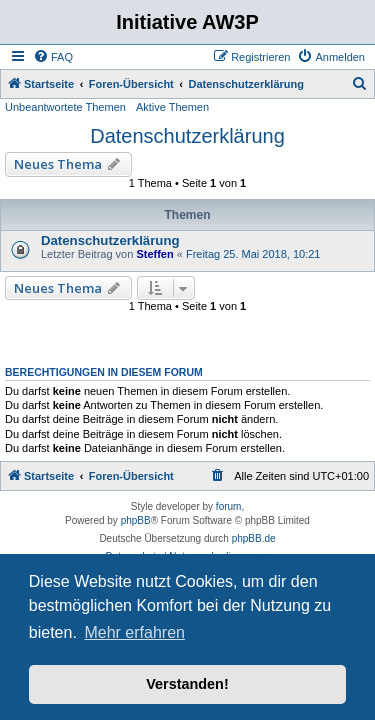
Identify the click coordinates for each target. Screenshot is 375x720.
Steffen (154, 254)
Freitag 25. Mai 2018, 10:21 (253, 254)
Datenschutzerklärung (187, 136)
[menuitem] (53, 57)
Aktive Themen (172, 107)
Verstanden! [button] (187, 684)
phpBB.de (254, 538)
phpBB (136, 520)
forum (229, 506)
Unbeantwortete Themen (65, 107)
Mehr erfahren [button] (134, 632)
